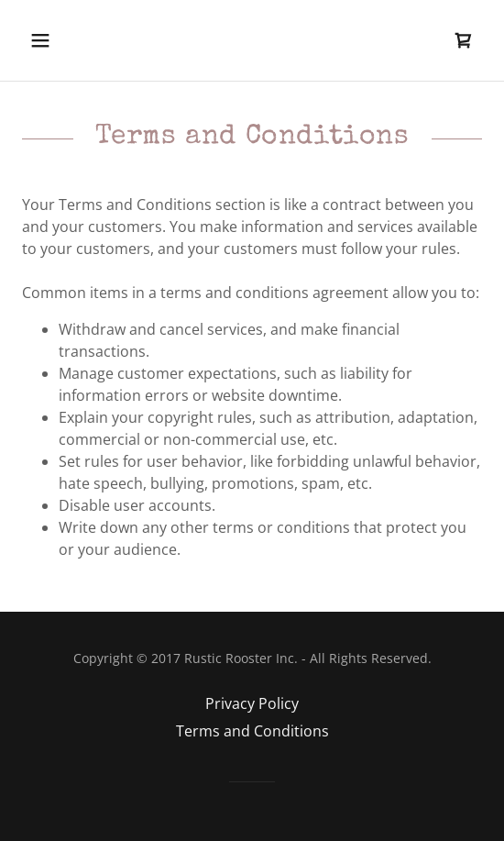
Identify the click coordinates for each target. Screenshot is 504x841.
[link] (464, 40)
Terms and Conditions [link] (252, 731)
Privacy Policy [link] (252, 703)
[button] (75, 40)
